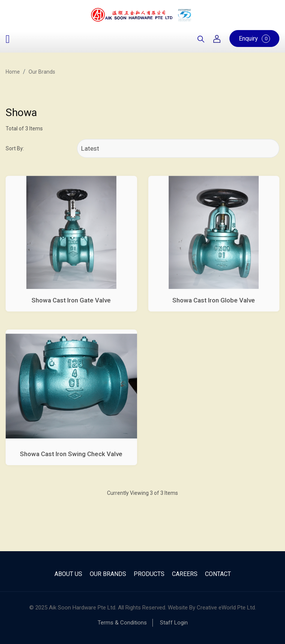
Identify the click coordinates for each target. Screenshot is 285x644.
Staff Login (174, 623)
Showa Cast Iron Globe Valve (214, 300)
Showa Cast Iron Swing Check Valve (71, 454)
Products (149, 574)
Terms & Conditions (122, 623)
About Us (68, 574)
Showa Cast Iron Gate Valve (71, 300)
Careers (185, 574)
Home (13, 72)
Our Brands (42, 72)
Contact (218, 574)
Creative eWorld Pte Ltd (226, 608)
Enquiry (254, 39)
